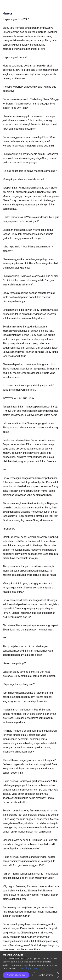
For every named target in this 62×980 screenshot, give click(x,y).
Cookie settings (46, 975)
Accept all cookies (16, 975)
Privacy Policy (38, 968)
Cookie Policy (23, 968)
